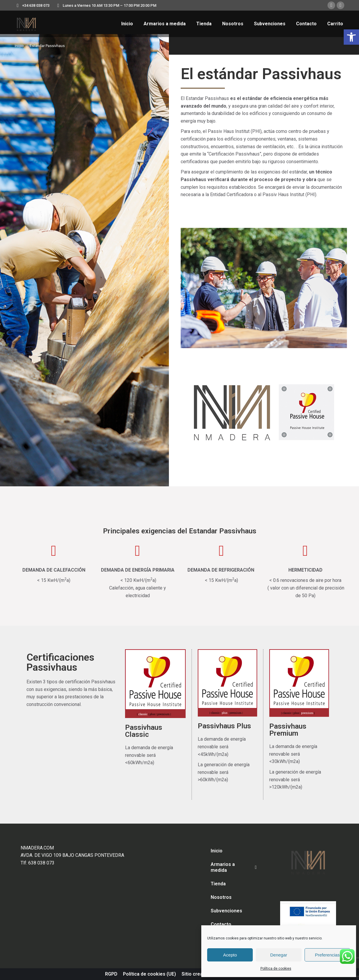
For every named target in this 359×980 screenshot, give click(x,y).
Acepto (230, 955)
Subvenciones (226, 911)
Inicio (217, 851)
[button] (351, 37)
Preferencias (327, 955)
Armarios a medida (234, 867)
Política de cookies (276, 969)
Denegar (279, 955)
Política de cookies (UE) (149, 974)
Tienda (218, 884)
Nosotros (221, 897)
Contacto (221, 924)
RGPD (111, 974)
